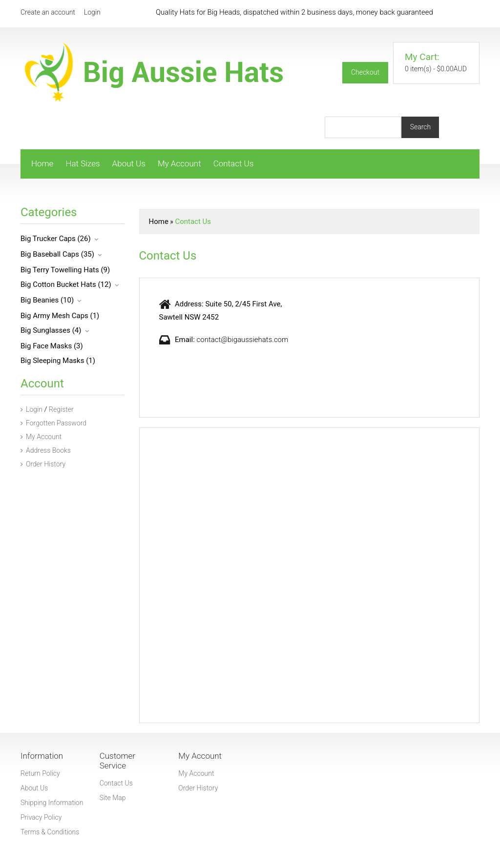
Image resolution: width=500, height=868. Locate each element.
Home (42, 163)
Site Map (113, 798)
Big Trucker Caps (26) (56, 239)
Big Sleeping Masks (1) (58, 361)
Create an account (48, 12)
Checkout (365, 72)
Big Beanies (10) (47, 300)
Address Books (46, 450)
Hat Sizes (83, 163)
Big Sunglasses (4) (51, 330)
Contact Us (234, 163)
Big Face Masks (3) (52, 346)
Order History (43, 464)
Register (61, 409)
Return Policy (40, 773)
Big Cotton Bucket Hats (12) (66, 284)
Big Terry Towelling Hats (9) (65, 270)
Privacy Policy (41, 817)
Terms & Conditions (50, 832)
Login (92, 12)
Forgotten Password (53, 423)
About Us (129, 163)
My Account (179, 163)
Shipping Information (52, 803)
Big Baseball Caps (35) (57, 254)
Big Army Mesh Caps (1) (60, 316)
